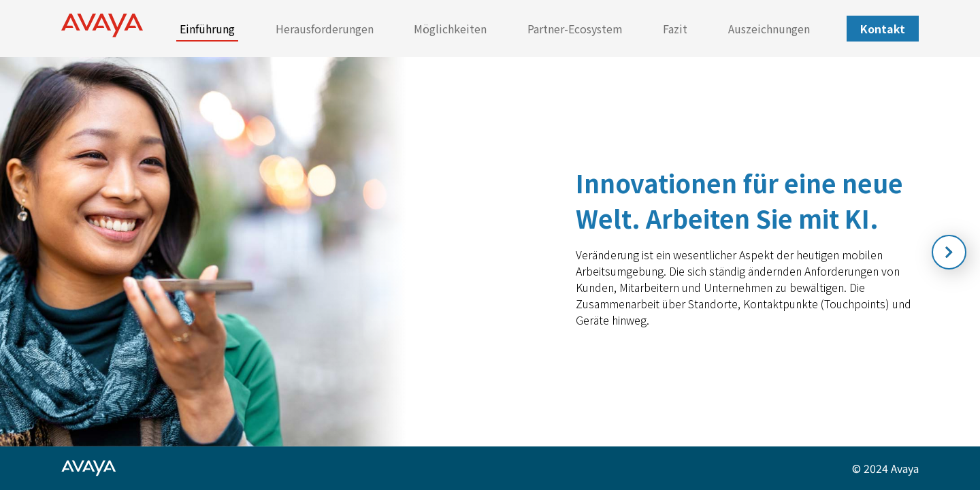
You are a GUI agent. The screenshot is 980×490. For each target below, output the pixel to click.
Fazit (675, 29)
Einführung (207, 29)
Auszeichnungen (769, 29)
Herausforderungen (325, 29)
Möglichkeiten (450, 29)
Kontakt (883, 29)
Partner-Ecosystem (575, 29)
